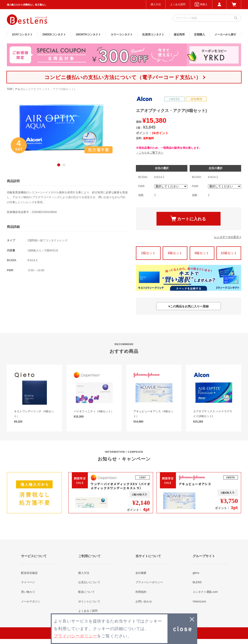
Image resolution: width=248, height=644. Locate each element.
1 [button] (59, 165)
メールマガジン (31, 601)
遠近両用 (179, 35)
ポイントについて (89, 601)
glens (196, 573)
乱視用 (153, 35)
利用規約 (141, 592)
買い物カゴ (28, 592)
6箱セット (175, 253)
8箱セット (202, 253)
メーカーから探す (225, 35)
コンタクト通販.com (205, 592)
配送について (86, 592)
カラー (122, 35)
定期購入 (199, 35)
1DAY (22, 35)
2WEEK (54, 35)
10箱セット (229, 253)
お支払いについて (89, 582)
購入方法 (156, 4)
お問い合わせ (144, 601)
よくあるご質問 (88, 611)
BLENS (197, 582)
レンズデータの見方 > (228, 237)
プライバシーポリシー (149, 582)
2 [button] (64, 165)
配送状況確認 (29, 573)
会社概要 (141, 573)
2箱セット (148, 253)
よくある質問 (178, 4)
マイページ (28, 582)
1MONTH (88, 35)
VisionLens (199, 601)
